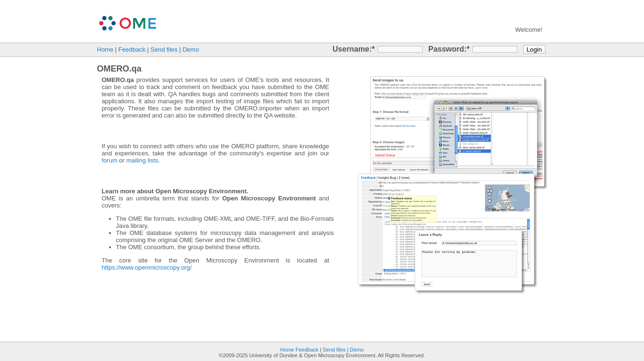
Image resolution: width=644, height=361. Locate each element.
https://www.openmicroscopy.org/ (147, 267)
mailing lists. (143, 160)
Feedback (132, 50)
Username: (352, 49)
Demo (191, 50)
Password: (448, 49)
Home (105, 50)
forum (110, 160)
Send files (164, 50)
